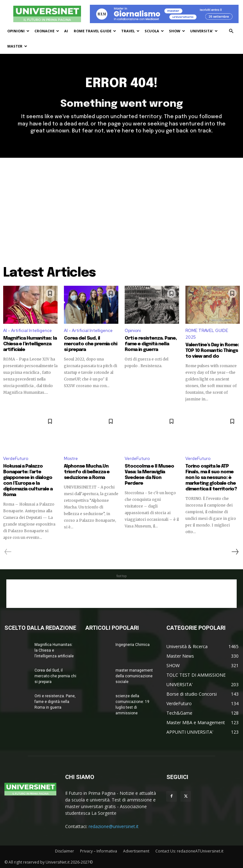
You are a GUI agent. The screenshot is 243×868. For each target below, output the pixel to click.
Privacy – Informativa (99, 851)
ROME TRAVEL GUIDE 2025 (207, 334)
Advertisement (136, 851)
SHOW (177, 31)
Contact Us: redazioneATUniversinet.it (189, 851)
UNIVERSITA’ (204, 31)
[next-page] (235, 552)
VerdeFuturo (16, 459)
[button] (231, 31)
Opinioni (133, 331)
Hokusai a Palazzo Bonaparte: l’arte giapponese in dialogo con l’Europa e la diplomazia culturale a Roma (28, 481)
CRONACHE (47, 31)
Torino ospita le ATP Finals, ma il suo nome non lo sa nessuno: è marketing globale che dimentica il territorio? (211, 478)
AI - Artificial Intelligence (28, 331)
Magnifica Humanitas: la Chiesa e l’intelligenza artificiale (30, 344)
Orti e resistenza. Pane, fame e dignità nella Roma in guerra (151, 344)
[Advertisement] (121, 205)
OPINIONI (18, 31)
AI (66, 31)
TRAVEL (130, 31)
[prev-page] (8, 552)
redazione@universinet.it (114, 826)
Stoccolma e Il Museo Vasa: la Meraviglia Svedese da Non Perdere (149, 475)
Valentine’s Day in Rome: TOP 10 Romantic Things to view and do (212, 351)
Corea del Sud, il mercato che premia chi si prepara (90, 344)
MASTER (17, 46)
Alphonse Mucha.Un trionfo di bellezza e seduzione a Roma (87, 472)
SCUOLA (154, 31)
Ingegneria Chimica (133, 645)
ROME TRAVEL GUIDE (95, 31)
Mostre (71, 459)
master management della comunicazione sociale (134, 676)
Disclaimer (65, 851)
